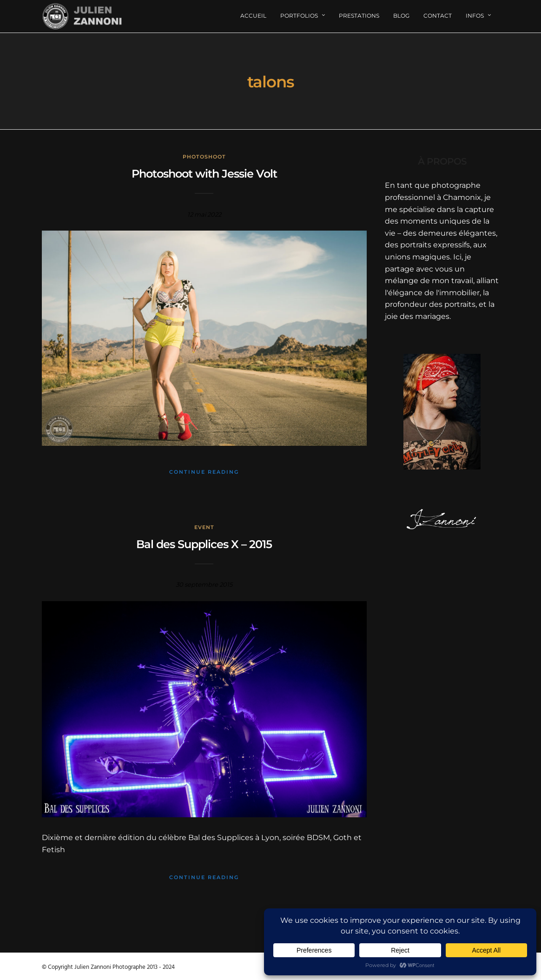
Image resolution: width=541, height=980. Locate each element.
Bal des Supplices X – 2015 (204, 544)
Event (204, 527)
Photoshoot (204, 157)
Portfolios (299, 16)
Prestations (359, 16)
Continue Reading (204, 472)
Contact (438, 16)
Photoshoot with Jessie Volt (204, 174)
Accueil (253, 16)
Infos (475, 16)
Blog (401, 16)
